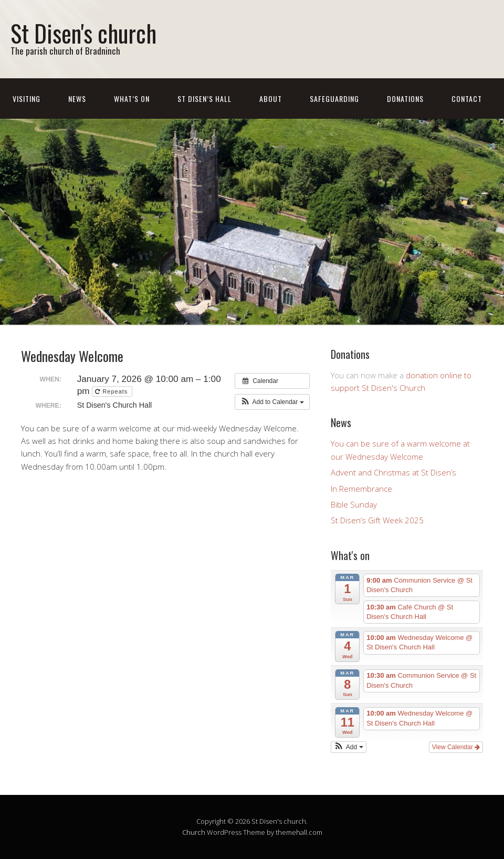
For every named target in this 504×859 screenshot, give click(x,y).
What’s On (132, 99)
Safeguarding (334, 99)
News (77, 99)
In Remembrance (361, 489)
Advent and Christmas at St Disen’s (393, 472)
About (271, 99)
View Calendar (456, 747)
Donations (405, 99)
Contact (467, 99)
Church (194, 832)
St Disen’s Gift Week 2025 (377, 520)
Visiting (27, 99)
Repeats (112, 391)
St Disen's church (83, 33)
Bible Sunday (354, 504)
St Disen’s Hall (204, 99)
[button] (272, 402)
